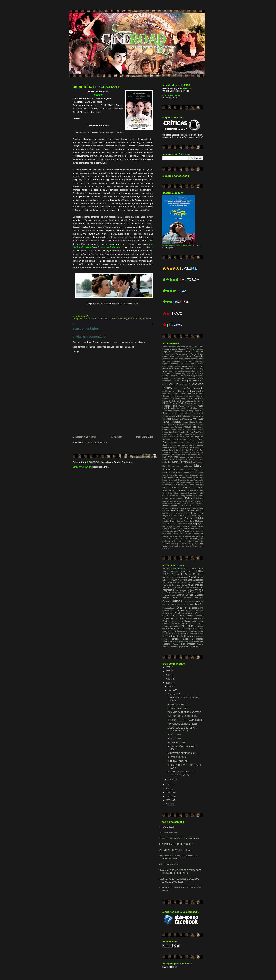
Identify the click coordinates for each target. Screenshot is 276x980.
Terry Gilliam (189, 529)
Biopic (94, 318)
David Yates (192, 393)
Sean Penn (185, 513)
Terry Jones (199, 529)
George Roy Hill (197, 413)
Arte (164, 582)
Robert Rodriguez (182, 503)
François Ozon (178, 411)
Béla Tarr (166, 373)
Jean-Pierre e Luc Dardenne (179, 434)
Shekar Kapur (185, 516)
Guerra (174, 616)
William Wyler (192, 541)
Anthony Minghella (180, 364)
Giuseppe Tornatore (191, 416)
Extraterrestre (168, 611)
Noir (172, 624)
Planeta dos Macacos (179, 631)
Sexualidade (198, 639)
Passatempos (187, 629)
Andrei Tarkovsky (195, 356)
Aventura (199, 590)
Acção (173, 580)
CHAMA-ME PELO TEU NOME (177, 245)
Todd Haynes (173, 534)
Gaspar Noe (199, 411)
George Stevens (168, 416)
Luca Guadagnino (177, 460)
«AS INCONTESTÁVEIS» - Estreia (175, 850)
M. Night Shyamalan (180, 462)
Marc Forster (198, 462)
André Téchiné (191, 359)
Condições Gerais (111, 462)
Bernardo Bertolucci (180, 369)
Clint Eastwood (178, 384)
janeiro (171, 780)
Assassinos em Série (185, 590)
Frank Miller (192, 408)
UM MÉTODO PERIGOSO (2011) (96, 87)
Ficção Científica (195, 611)
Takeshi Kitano (189, 526)
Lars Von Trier (170, 457)
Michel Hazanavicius (192, 475)
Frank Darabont (182, 408)
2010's (87, 318)
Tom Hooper (193, 534)
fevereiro (172, 694)
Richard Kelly (192, 496)
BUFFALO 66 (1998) (177, 757)
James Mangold (178, 429)
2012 (168, 789)
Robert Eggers (168, 503)
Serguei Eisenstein (170, 516)
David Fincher (197, 391)
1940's (200, 569)
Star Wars (179, 641)
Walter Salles (181, 539)
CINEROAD (78, 467)
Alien (180, 580)
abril (170, 686)
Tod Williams (194, 531)
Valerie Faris (174, 536)
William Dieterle (179, 541)
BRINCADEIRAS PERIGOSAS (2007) (176, 844)
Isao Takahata (176, 427)
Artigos (185, 582)
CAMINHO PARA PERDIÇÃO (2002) (184, 712)
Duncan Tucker (168, 398)
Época (138, 318)
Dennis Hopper (177, 396)
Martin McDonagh (184, 466)
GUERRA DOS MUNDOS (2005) (183, 716)
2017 (168, 679)
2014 (168, 683)
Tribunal (200, 644)
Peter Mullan (194, 491)
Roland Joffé (192, 508)
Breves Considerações (193, 592)
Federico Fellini (170, 406)
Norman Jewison (179, 483)
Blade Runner (177, 592)
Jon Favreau (175, 445)
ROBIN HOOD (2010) (168, 864)
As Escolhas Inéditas (178, 585)
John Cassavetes (179, 440)
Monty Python (187, 478)
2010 (168, 796)
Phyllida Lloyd (173, 493)
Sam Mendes (192, 510)
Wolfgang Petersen (179, 544)
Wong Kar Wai (196, 543)
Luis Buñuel (190, 460)
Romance (147, 318)
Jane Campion (192, 429)
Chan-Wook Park (177, 376)
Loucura (177, 619)
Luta (183, 619)
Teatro (176, 644)
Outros (177, 628)
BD (164, 592)
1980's (191, 571)
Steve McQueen (196, 521)
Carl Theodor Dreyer (179, 374)
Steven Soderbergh (170, 524)
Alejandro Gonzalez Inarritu (177, 351)
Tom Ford (183, 534)
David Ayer (167, 391)
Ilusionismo (199, 616)
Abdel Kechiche (182, 347)
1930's (193, 569)
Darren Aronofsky (195, 388)
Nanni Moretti (168, 480)
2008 (168, 804)
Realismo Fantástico (180, 633)
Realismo (167, 633)
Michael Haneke (175, 473)
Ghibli (179, 416)
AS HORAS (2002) (176, 742)
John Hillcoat (174, 443)
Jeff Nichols (194, 434)
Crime (166, 601)
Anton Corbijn (197, 364)
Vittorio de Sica (169, 539)
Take (136, 304)
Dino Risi (200, 396)
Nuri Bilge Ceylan (192, 483)
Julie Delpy (194, 450)
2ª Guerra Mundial (191, 574)
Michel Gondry (178, 475)
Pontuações (192, 631)
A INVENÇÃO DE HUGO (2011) (182, 724)
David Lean (167, 394)
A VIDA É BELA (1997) (178, 704)
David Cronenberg (119, 318)
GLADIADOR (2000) (168, 833)
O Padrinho (196, 624)
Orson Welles (189, 485)
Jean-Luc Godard (186, 432)
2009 (168, 800)
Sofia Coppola (198, 516)
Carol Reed (192, 374)
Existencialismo (196, 608)
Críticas (106, 318)
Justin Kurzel (174, 452)
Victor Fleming (185, 536)
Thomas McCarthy (170, 531)
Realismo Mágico (197, 633)
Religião (166, 636)
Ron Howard (177, 510)
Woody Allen (168, 546)
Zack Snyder (180, 546)
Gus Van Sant (195, 419)
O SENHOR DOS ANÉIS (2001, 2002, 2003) (179, 838)
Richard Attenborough (177, 496)
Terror (182, 644)
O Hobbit (187, 624)
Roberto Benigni (189, 506)
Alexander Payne (189, 354)
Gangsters (167, 613)
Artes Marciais (174, 582)
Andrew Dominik (168, 359)
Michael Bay (192, 470)
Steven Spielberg (187, 524)
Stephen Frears (183, 521)
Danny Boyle (180, 388)
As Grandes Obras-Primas (183, 587)
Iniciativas (168, 618)
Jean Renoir (174, 432)
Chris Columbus (178, 378)
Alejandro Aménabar (195, 349)
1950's (165, 571)
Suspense (167, 644)
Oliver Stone (178, 485)
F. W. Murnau (197, 403)
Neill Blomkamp (180, 480)
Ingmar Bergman (193, 425)
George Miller (183, 413)
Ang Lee (181, 361)
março (171, 690)
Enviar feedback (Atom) (96, 443)
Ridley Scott (192, 498)
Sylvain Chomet (175, 527)
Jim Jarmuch (173, 437)
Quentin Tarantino (188, 493)
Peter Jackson (182, 491)
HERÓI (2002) (174, 735)
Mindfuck (166, 621)
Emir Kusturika (186, 401)
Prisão (201, 631)
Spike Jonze (168, 519)
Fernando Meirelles (187, 406)
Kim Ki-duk (186, 455)
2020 (168, 671)
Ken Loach (194, 452)
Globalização (188, 613)
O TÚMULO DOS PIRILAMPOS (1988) (185, 720)
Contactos (127, 462)
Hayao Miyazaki (172, 422)
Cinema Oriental (185, 595)
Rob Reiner (174, 501)
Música (195, 621)
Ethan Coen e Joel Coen (176, 403)
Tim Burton (184, 531)
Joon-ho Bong (175, 447)
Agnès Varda (194, 347)
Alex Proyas (176, 354)
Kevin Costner (176, 455)
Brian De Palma (197, 371)
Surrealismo (198, 641)
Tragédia (191, 644)
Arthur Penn (193, 366)
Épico (189, 647)
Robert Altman (185, 501)
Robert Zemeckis (171, 506)
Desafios (199, 604)
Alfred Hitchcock (177, 356)
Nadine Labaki (198, 478)
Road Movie (177, 636)
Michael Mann (191, 473)
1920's (187, 569)
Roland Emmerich (178, 508)
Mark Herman (168, 466)
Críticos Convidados (194, 601)
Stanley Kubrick (194, 518)
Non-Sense (179, 624)
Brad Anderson (184, 371)
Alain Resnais (179, 349)
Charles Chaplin (191, 376)
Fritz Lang (189, 411)
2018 (168, 675)
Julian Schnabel (182, 450)
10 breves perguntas (172, 569)
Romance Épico (179, 639)
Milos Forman (174, 478)
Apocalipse (198, 580)
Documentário (168, 608)
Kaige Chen (185, 452)
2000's (166, 574)
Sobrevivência (168, 641)
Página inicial (116, 437)
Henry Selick (189, 422)
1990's (200, 571)
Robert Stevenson (196, 503)
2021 (168, 667)
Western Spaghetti (178, 647)
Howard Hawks (179, 424)
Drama (131, 318)
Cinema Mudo (169, 595)
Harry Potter (186, 616)
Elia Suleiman (174, 401)
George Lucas (169, 413)
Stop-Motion (188, 641)
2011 (168, 792)
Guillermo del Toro (179, 419)
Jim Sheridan (184, 437)
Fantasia (180, 611)
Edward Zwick (193, 398)
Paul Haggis (199, 485)
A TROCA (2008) (166, 827)
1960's (174, 571)
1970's (182, 571)
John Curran (192, 440)
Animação (187, 580)
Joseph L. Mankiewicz (190, 447)
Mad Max (189, 619)
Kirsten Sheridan (197, 455)
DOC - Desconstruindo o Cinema (178, 604)
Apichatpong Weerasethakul (175, 366)
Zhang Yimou (192, 546)
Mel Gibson (182, 470)
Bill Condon (194, 369)
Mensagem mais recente (84, 437)
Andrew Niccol (180, 359)
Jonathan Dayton (188, 445)
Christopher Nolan (190, 381)
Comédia (177, 598)
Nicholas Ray (192, 480)
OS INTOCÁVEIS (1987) (179, 708)
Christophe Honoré (171, 381)
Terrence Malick (175, 529)
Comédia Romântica (194, 598)
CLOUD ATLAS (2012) (178, 761)
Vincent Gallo (198, 536)
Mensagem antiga (145, 437)
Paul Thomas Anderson (177, 488)
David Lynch (179, 394)
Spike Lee (179, 519)
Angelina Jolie (191, 361)
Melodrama (198, 618)
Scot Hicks (175, 513)
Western (166, 647)
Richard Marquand (177, 498)
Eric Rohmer (199, 401)
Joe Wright (195, 437)
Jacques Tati (190, 427)
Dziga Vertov (180, 398)
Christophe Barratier (195, 378)
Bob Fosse (173, 371)
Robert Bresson (197, 501)
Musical (187, 621)
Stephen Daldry (169, 521)
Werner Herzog (193, 539)
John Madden (186, 443)
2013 (168, 784)
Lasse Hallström (187, 457)
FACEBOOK (94, 462)
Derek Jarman (189, 396)
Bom (100, 318)
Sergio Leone (197, 513)
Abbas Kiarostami (169, 347)
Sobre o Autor (80, 462)
